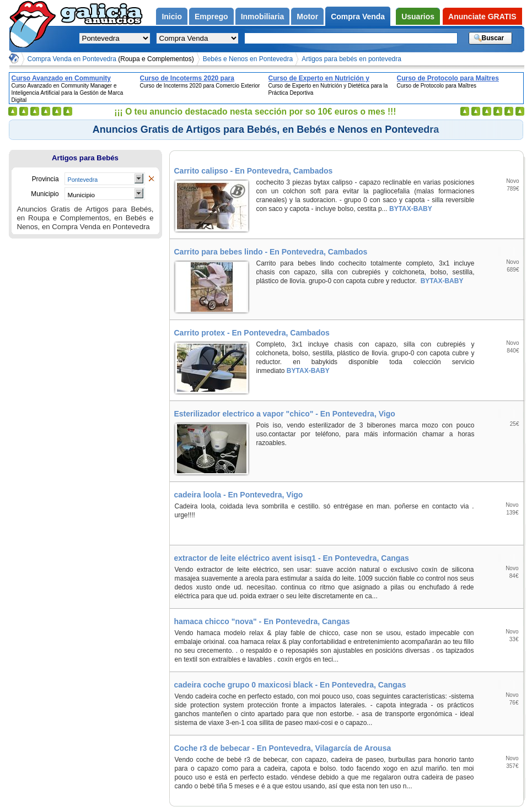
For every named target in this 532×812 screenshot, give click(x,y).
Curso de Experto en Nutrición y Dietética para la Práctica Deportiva (324, 78)
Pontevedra (83, 180)
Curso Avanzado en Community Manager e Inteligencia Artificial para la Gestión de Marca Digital (73, 78)
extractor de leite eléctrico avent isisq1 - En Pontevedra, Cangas (292, 558)
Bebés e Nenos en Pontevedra (248, 59)
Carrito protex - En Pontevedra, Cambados (252, 333)
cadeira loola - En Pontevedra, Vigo (239, 495)
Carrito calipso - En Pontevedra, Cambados (254, 171)
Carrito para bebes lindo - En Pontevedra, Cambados (271, 252)
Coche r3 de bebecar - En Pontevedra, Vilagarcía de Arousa (283, 748)
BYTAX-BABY (410, 209)
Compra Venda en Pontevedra (111, 59)
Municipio (82, 195)
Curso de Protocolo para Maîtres (448, 78)
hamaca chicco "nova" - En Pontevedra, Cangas (262, 621)
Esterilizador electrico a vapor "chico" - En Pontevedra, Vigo (285, 414)
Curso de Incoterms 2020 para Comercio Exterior (187, 78)
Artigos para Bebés (85, 158)
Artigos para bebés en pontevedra (351, 59)
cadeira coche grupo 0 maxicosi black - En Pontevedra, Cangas (290, 685)
